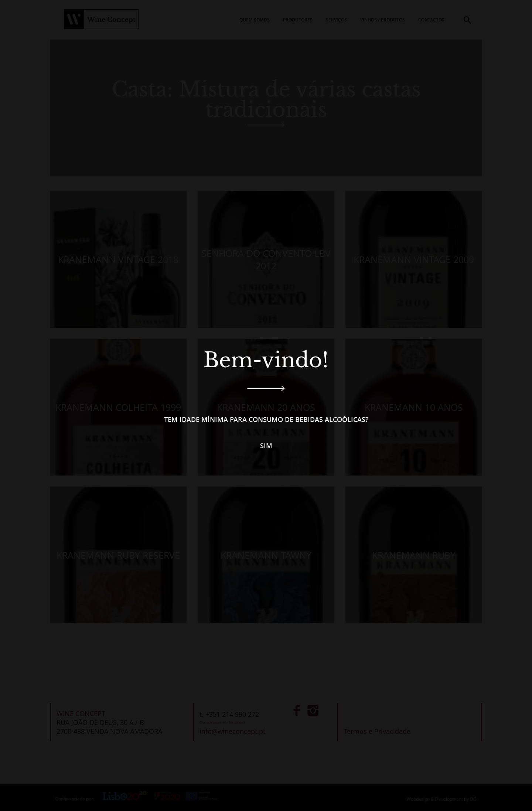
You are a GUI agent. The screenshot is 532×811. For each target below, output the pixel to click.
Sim (266, 446)
